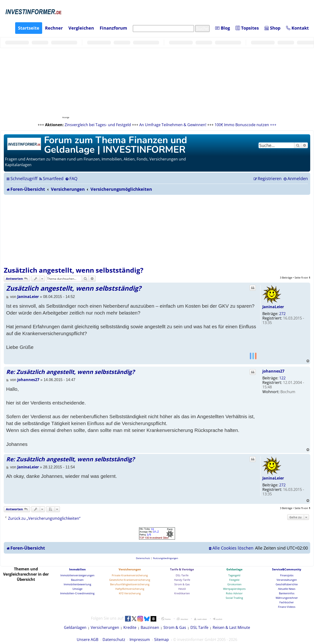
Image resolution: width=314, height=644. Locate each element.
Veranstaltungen (287, 580)
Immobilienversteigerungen (77, 575)
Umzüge (77, 589)
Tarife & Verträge (182, 569)
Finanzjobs (287, 575)
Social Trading (234, 598)
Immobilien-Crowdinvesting (77, 593)
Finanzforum (113, 28)
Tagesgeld (234, 575)
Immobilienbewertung (77, 584)
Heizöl (182, 589)
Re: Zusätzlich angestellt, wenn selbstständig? (70, 372)
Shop (272, 28)
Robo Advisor (234, 593)
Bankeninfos (287, 593)
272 (282, 314)
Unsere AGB (87, 640)
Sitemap (161, 640)
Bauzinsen (77, 580)
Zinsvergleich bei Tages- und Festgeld (98, 125)
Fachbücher (287, 602)
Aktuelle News (287, 589)
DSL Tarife (199, 627)
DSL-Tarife (182, 575)
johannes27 (273, 371)
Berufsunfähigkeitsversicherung (130, 584)
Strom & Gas (182, 584)
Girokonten (234, 584)
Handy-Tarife (182, 580)
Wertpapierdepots (234, 589)
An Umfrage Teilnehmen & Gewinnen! (173, 125)
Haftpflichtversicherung (130, 589)
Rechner (54, 28)
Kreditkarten (182, 593)
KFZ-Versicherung (130, 593)
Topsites (247, 28)
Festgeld (234, 580)
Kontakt (297, 28)
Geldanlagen (75, 627)
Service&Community (287, 569)
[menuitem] (51, 178)
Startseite (29, 28)
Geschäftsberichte (287, 584)
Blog (223, 28)
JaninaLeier (273, 307)
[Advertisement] (157, 230)
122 (282, 378)
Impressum (140, 640)
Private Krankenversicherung (130, 575)
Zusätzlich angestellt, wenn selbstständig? (74, 270)
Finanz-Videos (287, 607)
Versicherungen (130, 569)
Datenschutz (114, 640)
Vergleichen (81, 28)
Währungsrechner (287, 598)
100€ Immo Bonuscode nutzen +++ (245, 125)
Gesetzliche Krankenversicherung (130, 580)
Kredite (130, 627)
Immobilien (77, 569)
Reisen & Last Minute (231, 627)
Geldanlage (234, 569)
